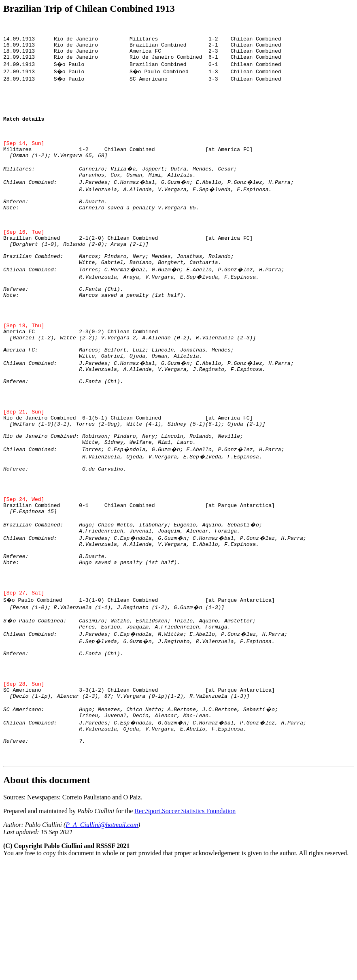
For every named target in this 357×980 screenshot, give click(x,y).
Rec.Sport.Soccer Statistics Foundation (185, 920)
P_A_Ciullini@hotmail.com (102, 934)
